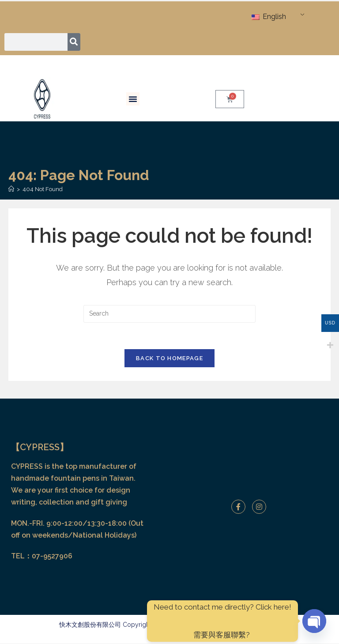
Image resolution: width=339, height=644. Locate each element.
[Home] (11, 189)
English (269, 17)
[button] (133, 99)
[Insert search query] (169, 314)
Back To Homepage (169, 359)
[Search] (74, 42)
